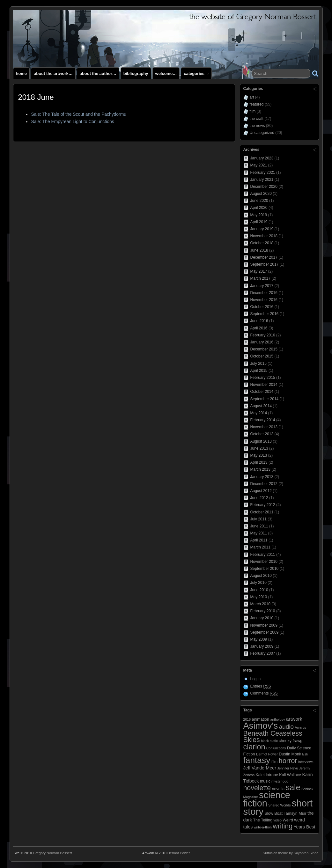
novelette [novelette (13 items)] (257, 788)
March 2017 (260, 278)
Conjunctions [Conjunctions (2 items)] (276, 748)
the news (257, 126)
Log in (256, 679)
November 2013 (264, 427)
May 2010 (259, 597)
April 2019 (259, 222)
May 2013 (259, 455)
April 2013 (259, 462)
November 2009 (264, 625)
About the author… (98, 74)
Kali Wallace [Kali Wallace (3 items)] (290, 775)
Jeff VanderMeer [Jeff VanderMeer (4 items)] (260, 768)
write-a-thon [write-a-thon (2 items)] (263, 827)
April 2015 (259, 371)
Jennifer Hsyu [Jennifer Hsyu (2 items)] (288, 768)
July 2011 (258, 519)
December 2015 (264, 349)
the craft (257, 119)
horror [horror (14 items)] (288, 761)
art (252, 97)
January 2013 (262, 477)
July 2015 (258, 364)
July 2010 (258, 583)
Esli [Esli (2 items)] (305, 754)
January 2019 (262, 229)
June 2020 (259, 201)
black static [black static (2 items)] (269, 741)
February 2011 (263, 555)
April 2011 (259, 540)
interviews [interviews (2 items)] (306, 762)
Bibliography (136, 74)
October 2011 (262, 512)
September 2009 (265, 632)
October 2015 (262, 356)
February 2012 (263, 505)
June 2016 (259, 321)
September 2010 (265, 569)
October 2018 (262, 243)
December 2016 (264, 293)
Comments (264, 693)
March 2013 (260, 469)
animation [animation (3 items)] (261, 719)
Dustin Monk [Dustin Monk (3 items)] (290, 754)
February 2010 (263, 611)
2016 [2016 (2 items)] (247, 719)
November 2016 (264, 300)
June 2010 (259, 590)
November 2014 (264, 385)
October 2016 (262, 307)
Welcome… (166, 74)
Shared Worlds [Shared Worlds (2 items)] (279, 805)
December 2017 (264, 257)
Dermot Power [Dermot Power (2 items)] (267, 754)
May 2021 (259, 165)
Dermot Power (179, 853)
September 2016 (265, 314)
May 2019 (259, 215)
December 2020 (264, 187)
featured (257, 104)
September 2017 (265, 264)
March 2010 (260, 604)
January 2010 (262, 618)
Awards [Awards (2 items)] (300, 727)
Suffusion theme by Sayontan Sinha (291, 853)
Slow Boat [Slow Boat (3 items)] (273, 813)
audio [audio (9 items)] (286, 727)
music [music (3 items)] (265, 781)
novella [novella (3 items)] (278, 789)
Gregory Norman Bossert (52, 853)
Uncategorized (262, 133)
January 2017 (262, 286)
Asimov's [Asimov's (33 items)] (261, 726)
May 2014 (259, 413)
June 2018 (259, 250)
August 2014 (261, 406)
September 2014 (265, 399)
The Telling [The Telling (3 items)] (263, 820)
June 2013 (259, 448)
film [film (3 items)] (275, 762)
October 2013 (262, 434)
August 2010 (261, 576)
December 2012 (264, 484)
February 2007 (263, 653)
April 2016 (259, 328)
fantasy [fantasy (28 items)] (257, 760)
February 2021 (263, 173)
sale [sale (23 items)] (293, 787)
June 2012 (259, 498)
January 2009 (262, 646)
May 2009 (259, 639)
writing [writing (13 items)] (283, 826)
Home (22, 74)
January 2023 (262, 158)
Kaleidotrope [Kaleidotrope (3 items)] (267, 775)
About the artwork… (53, 74)
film (253, 111)
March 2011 (260, 547)
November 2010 (264, 562)
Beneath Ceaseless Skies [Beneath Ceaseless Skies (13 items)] (273, 736)
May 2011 (259, 533)
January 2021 (262, 180)
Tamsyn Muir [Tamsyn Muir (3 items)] (295, 813)
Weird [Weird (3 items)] (288, 820)
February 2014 (263, 420)
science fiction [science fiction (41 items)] (267, 799)
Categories (197, 75)
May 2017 (259, 271)
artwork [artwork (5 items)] (294, 719)
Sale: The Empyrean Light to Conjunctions (72, 121)
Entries (261, 686)
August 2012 (261, 491)
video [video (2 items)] (277, 820)
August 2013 (261, 441)
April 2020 (259, 208)
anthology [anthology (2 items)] (277, 719)
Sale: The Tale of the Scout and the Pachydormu (79, 114)
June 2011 (259, 526)
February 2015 (263, 378)
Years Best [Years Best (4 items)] (304, 827)
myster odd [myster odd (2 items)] (280, 781)
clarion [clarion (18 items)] (254, 747)
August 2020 (261, 194)
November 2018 (264, 236)
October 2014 (262, 392)
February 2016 (263, 335)
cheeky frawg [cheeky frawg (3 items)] (291, 741)
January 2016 (262, 342)
